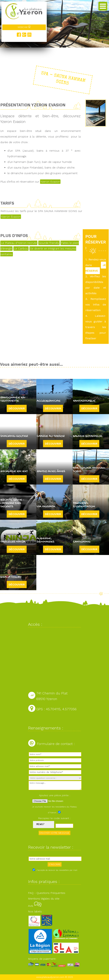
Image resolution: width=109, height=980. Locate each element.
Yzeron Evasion (50, 182)
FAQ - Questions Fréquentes (47, 893)
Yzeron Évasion (11, 217)
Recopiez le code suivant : (54, 818)
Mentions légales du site (44, 899)
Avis (35, 906)
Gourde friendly (49, 243)
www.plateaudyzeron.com (50, 977)
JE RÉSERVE (96, 268)
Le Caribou (21, 249)
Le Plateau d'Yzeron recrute (19, 243)
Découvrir (17, 408)
